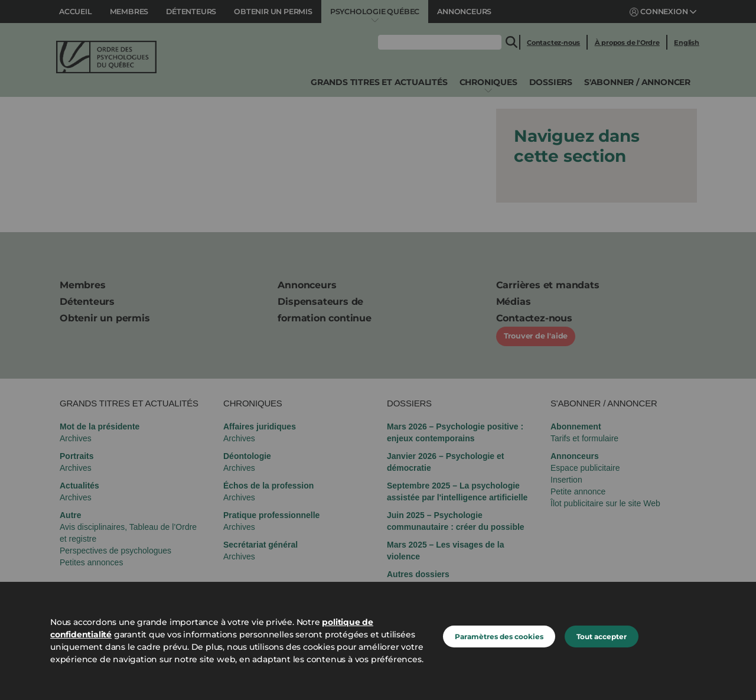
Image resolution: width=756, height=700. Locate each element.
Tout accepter (602, 636)
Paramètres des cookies (499, 636)
